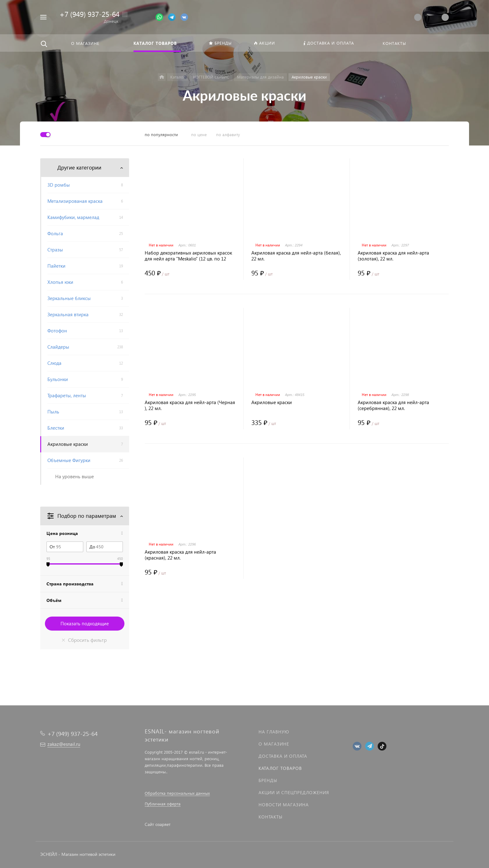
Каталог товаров (280, 768)
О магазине (274, 744)
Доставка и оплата (283, 756)
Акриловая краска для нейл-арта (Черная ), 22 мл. (190, 405)
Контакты (271, 817)
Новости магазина (284, 805)
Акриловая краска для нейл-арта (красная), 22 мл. (180, 555)
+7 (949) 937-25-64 (90, 14)
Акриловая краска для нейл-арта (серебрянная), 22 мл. (393, 405)
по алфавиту (228, 134)
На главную (274, 732)
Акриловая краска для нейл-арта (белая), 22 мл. (296, 256)
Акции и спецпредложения (294, 792)
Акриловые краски (272, 402)
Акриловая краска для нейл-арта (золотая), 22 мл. (393, 256)
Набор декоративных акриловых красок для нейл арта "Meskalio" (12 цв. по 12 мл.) (188, 256)
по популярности (161, 134)
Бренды (268, 780)
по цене (199, 134)
